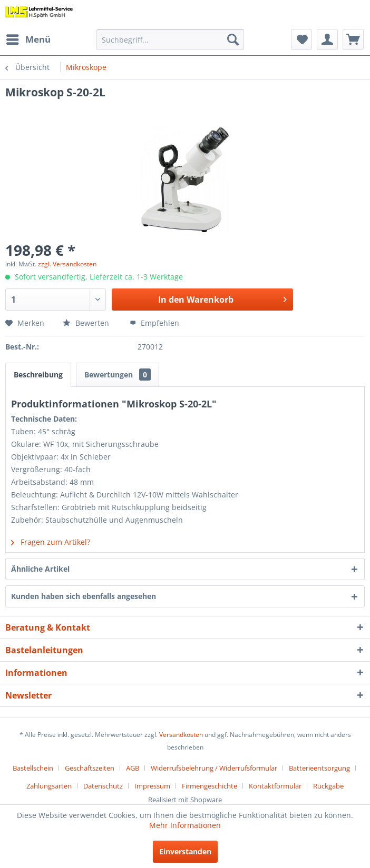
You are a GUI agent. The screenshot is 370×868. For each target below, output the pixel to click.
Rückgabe (328, 786)
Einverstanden (185, 851)
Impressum (152, 786)
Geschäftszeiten (90, 768)
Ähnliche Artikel (40, 569)
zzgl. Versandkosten (67, 264)
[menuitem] (28, 39)
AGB (133, 768)
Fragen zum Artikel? (51, 542)
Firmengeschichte (210, 786)
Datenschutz (103, 786)
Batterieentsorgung (319, 768)
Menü (28, 38)
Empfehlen (154, 323)
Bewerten (87, 323)
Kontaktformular (275, 786)
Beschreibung (38, 375)
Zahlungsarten (49, 786)
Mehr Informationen (185, 825)
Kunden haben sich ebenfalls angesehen (84, 596)
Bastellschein (33, 768)
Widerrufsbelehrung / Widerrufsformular (214, 768)
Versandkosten (181, 735)
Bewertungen (118, 375)
